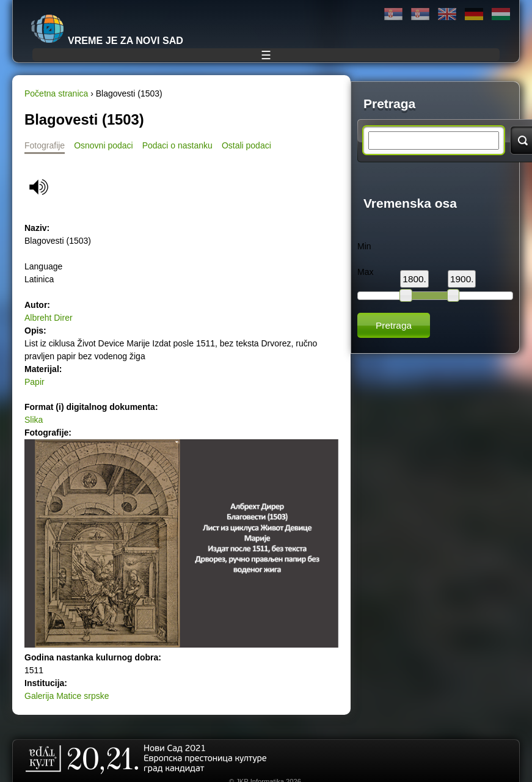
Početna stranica (56, 93)
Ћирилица (393, 14)
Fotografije (45, 145)
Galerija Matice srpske (67, 696)
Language (43, 266)
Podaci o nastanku (177, 145)
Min (364, 246)
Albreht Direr (49, 318)
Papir (35, 382)
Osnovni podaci (104, 145)
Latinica (420, 14)
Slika (34, 420)
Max (365, 272)
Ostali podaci (246, 145)
